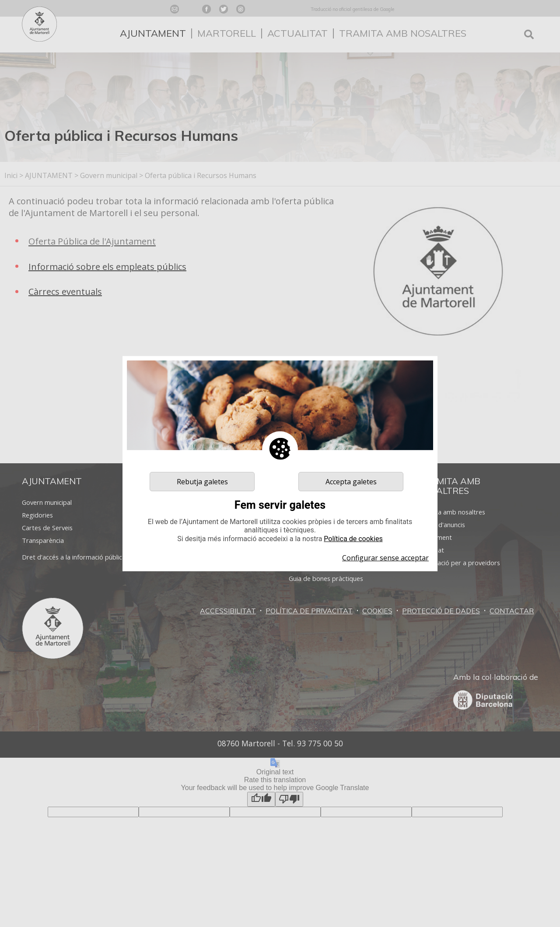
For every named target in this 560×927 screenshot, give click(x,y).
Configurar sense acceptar (385, 558)
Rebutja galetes (202, 481)
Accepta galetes (351, 481)
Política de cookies (353, 539)
